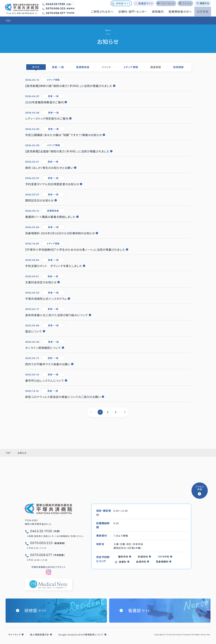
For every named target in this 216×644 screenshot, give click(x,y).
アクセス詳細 (200, 488)
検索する (203, 3)
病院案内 (158, 12)
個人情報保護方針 (40, 634)
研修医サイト (123, 3)
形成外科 (143, 557)
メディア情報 (131, 67)
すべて (36, 67)
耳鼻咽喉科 (162, 562)
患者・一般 (58, 67)
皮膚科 (123, 562)
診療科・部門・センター (133, 12)
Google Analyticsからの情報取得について (81, 634)
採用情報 (203, 12)
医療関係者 (83, 67)
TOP (8, 21)
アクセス (185, 3)
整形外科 (123, 557)
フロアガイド (166, 3)
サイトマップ (15, 634)
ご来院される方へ (102, 12)
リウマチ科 (163, 557)
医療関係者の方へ (180, 12)
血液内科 (141, 562)
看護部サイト (146, 3)
